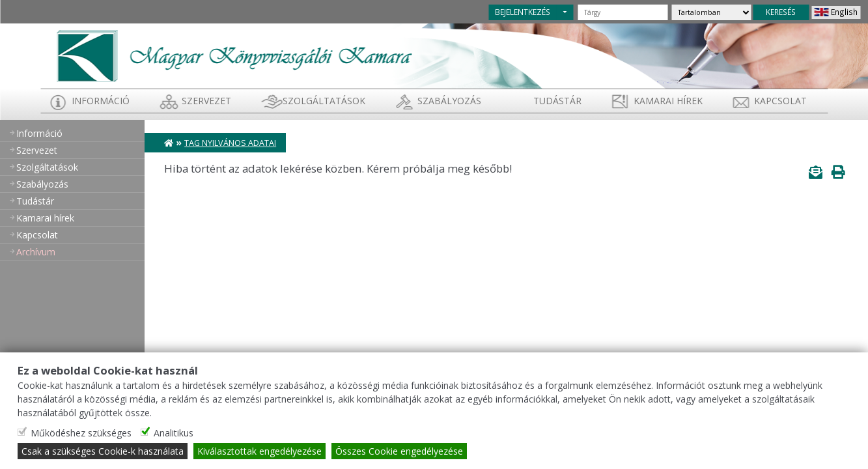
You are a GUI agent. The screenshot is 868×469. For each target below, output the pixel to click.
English (844, 12)
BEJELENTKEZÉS (523, 12)
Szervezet (206, 101)
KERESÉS (781, 12)
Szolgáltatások (324, 101)
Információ (101, 101)
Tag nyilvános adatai (230, 143)
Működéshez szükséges (81, 433)
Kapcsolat (780, 101)
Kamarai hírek (668, 101)
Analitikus (174, 433)
